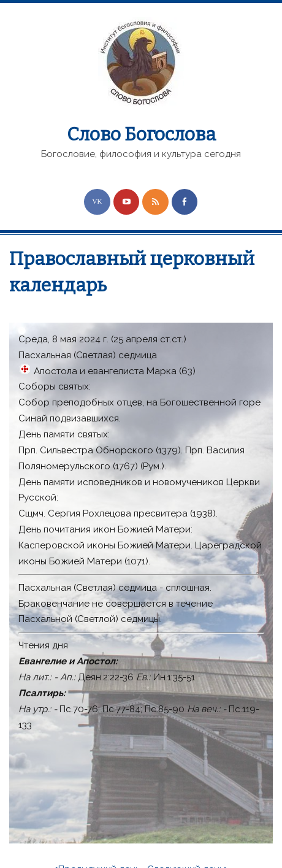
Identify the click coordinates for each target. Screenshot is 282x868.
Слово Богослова (141, 134)
